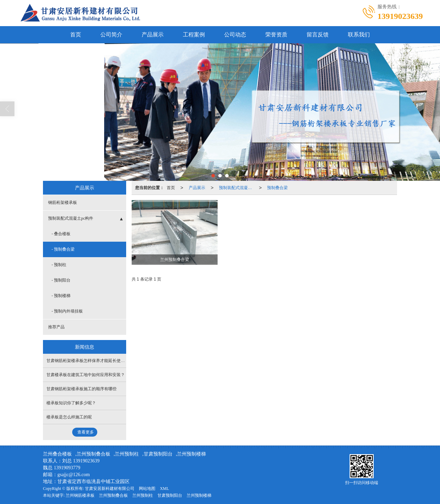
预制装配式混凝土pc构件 (238, 188)
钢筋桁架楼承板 (63, 202)
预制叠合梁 (277, 188)
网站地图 (147, 489)
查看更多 (86, 432)
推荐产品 (56, 327)
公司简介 (111, 35)
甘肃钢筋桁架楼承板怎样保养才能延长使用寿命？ (92, 361)
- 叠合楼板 (61, 234)
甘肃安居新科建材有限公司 (110, 489)
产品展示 (153, 35)
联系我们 (359, 35)
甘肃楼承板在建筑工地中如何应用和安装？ (86, 375)
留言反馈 (318, 35)
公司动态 (235, 35)
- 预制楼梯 (61, 296)
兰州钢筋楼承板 (80, 495)
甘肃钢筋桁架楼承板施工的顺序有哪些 (81, 389)
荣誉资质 (276, 35)
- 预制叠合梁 (63, 249)
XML (164, 489)
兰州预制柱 (127, 454)
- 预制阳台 (61, 280)
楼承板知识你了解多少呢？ (71, 403)
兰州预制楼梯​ (199, 495)
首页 (76, 35)
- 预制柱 (59, 265)
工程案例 (194, 35)
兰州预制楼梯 (191, 454)
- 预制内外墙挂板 (67, 311)
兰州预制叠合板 (93, 454)
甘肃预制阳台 (158, 454)
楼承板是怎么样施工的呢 (69, 417)
